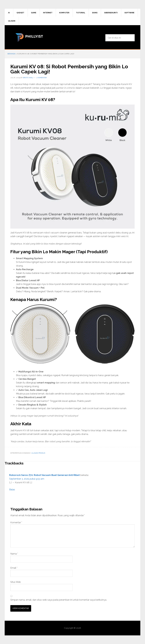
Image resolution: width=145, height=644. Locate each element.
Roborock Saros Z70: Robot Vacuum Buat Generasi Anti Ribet (44, 475)
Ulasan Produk (38, 453)
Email (14, 568)
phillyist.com (29, 37)
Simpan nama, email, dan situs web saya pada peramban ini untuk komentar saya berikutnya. (59, 600)
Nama (14, 554)
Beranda (11, 54)
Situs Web (16, 582)
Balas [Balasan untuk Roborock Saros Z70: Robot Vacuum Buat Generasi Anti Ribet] (12, 490)
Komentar (16, 522)
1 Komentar (42, 78)
